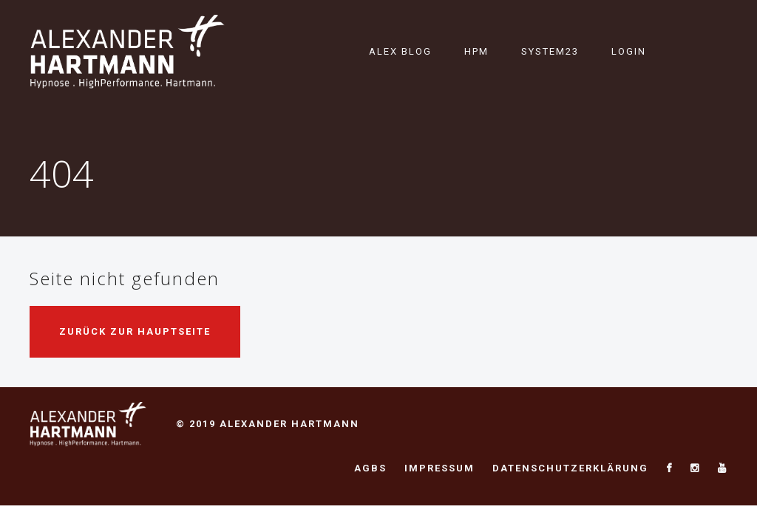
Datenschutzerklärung (570, 468)
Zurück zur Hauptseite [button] (135, 331)
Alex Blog (400, 51)
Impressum (439, 468)
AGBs (370, 468)
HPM (476, 51)
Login (629, 51)
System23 (550, 51)
